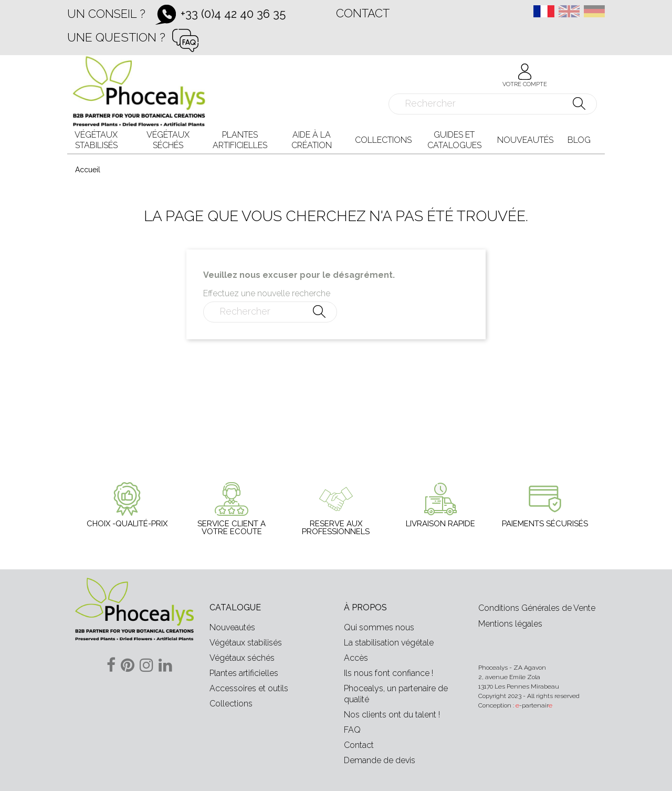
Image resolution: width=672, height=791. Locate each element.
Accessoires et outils (249, 688)
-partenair (534, 705)
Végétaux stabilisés (246, 643)
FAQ (352, 730)
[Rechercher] (493, 104)
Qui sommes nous (379, 627)
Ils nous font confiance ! (388, 673)
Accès (356, 658)
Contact (363, 13)
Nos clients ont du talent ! (392, 715)
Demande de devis (380, 760)
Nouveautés (232, 627)
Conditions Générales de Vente (537, 608)
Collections (231, 704)
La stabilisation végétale (389, 643)
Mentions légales (510, 624)
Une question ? (116, 37)
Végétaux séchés (242, 658)
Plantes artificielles (244, 673)
